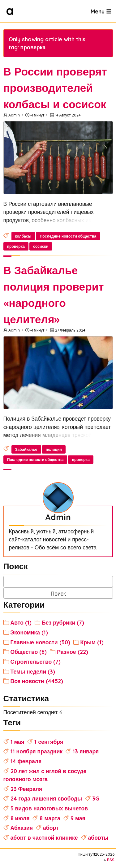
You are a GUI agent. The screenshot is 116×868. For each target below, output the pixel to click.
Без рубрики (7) (63, 622)
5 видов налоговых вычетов (49, 808)
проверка (16, 246)
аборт (51, 828)
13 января (86, 751)
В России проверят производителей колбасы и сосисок (55, 88)
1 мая (17, 742)
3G (96, 798)
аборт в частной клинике (44, 837)
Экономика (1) (29, 632)
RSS (111, 860)
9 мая (78, 818)
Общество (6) (29, 652)
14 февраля (26, 761)
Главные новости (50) (40, 642)
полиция (54, 449)
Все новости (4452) (37, 681)
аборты (98, 837)
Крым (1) (92, 642)
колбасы (23, 236)
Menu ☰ (101, 11)
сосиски (41, 246)
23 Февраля (26, 789)
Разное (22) (72, 652)
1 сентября (49, 742)
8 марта (50, 818)
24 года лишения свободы (46, 798)
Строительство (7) (36, 662)
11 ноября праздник (37, 751)
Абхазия (22, 828)
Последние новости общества (68, 236)
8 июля (20, 818)
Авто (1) (21, 622)
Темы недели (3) (33, 671)
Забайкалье (26, 449)
